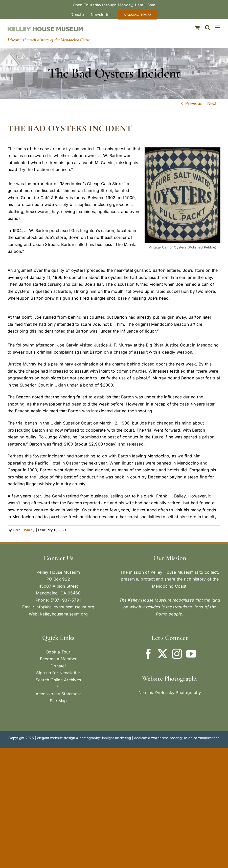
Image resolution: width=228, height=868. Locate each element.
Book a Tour (58, 652)
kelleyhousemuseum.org (64, 614)
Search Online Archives (58, 680)
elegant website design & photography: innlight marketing (84, 738)
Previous (194, 103)
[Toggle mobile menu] (218, 27)
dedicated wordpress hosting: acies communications (177, 738)
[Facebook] (148, 654)
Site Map (58, 701)
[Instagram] (177, 654)
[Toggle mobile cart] (197, 27)
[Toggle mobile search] (208, 27)
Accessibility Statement (58, 694)
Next (212, 103)
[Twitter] (163, 654)
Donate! (58, 666)
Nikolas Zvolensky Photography (170, 692)
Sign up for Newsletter (58, 673)
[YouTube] (191, 654)
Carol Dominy (24, 530)
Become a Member (58, 659)
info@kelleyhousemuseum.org (65, 607)
